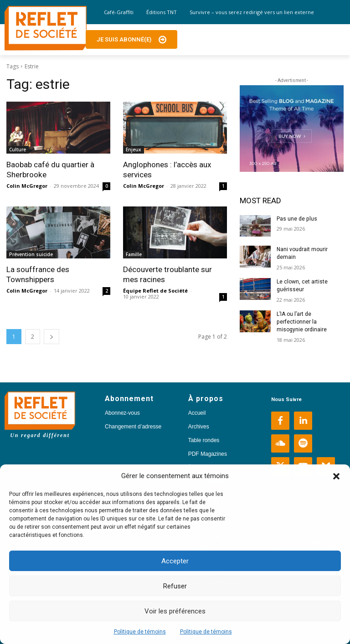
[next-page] (51, 337)
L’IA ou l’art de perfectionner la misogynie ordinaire (302, 322)
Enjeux (134, 149)
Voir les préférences (175, 611)
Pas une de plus (297, 219)
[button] (336, 476)
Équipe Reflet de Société (155, 291)
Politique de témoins (140, 632)
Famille (134, 254)
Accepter (175, 561)
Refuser (175, 586)
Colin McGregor (27, 186)
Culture (18, 149)
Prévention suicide (31, 254)
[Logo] (46, 28)
